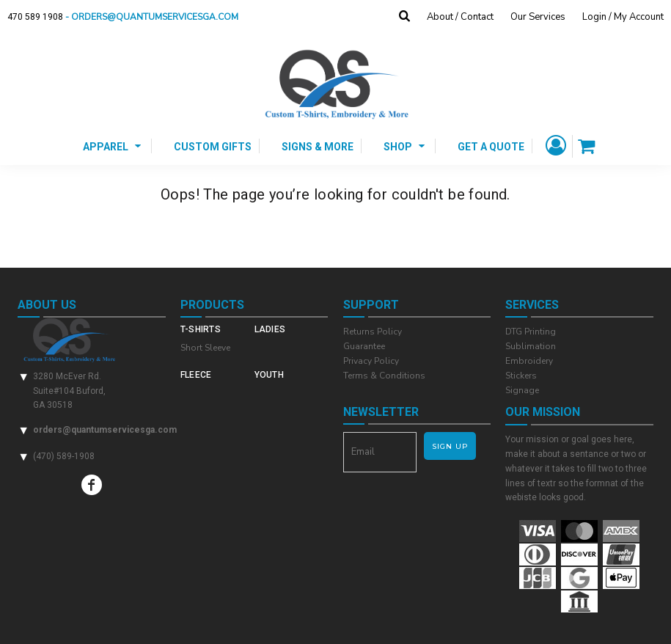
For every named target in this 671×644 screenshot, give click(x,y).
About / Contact (460, 17)
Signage (522, 390)
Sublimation (531, 346)
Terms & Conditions (384, 376)
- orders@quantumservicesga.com (156, 17)
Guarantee (364, 346)
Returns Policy (373, 332)
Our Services (538, 17)
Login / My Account (623, 17)
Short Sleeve (205, 348)
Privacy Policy (371, 361)
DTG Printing (531, 332)
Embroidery (529, 361)
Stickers (521, 376)
